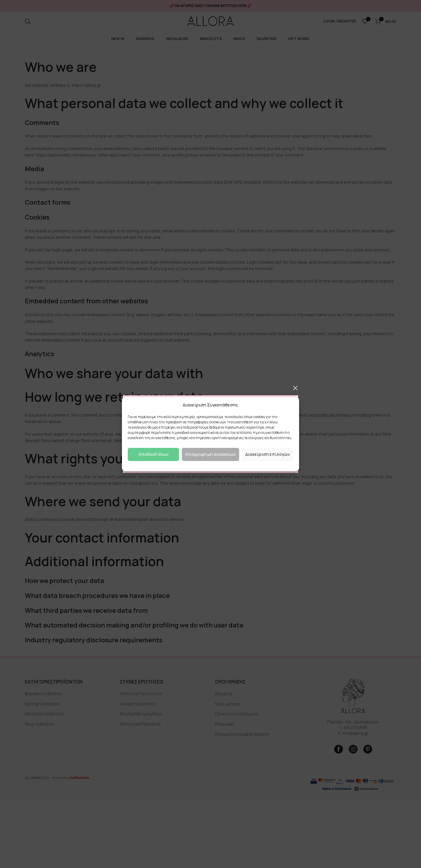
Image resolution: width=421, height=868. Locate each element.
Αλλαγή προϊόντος (138, 704)
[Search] (28, 21)
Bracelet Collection (43, 694)
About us (224, 694)
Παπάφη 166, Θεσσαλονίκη (353, 722)
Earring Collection (42, 704)
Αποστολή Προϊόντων (141, 694)
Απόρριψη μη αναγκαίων (210, 454)
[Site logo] (210, 21)
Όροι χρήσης (227, 704)
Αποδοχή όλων (153, 454)
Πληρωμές (225, 724)
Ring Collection (39, 724)
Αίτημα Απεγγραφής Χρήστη (242, 734)
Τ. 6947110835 (353, 727)
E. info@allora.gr (353, 733)
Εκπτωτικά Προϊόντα (140, 724)
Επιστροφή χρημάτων (141, 714)
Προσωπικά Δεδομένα (236, 714)
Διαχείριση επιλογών (268, 454)
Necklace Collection (44, 714)
